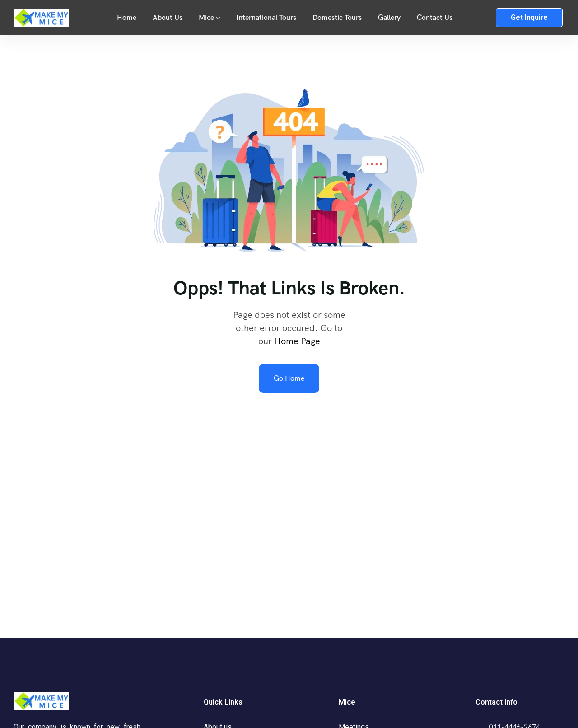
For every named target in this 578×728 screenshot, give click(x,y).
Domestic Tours (337, 17)
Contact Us (435, 17)
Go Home (289, 378)
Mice (206, 17)
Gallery (389, 17)
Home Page (297, 341)
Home (127, 17)
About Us (168, 17)
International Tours (266, 17)
